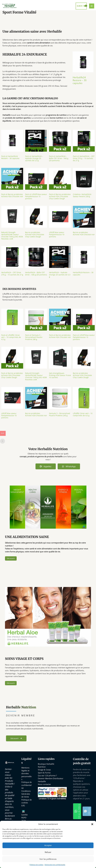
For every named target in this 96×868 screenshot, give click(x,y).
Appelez (46, 466)
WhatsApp (69, 466)
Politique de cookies (36, 865)
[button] (92, 824)
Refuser (48, 852)
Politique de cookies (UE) (26, 803)
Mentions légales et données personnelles (26, 773)
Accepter (48, 845)
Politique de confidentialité (26, 785)
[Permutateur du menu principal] (92, 6)
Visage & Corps (44, 770)
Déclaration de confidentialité (55, 865)
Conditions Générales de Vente (26, 794)
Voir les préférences (48, 859)
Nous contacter (44, 784)
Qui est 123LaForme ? (47, 776)
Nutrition (42, 767)
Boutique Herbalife (46, 764)
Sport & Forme (44, 773)
